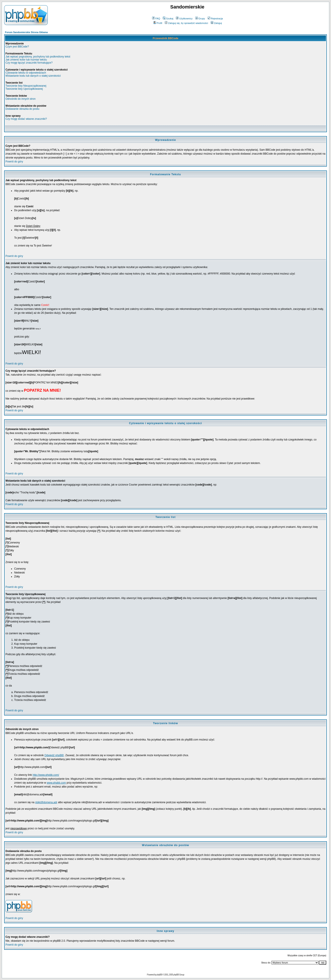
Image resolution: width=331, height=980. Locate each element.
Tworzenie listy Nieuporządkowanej (26, 86)
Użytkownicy (184, 19)
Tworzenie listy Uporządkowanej (24, 89)
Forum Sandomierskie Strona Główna (26, 32)
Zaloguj (216, 23)
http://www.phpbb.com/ (46, 775)
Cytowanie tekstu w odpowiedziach (26, 73)
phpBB (159, 975)
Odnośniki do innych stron (20, 99)
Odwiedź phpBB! (54, 755)
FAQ (156, 19)
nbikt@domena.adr (46, 802)
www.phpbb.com (56, 783)
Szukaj (168, 19)
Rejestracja (215, 19)
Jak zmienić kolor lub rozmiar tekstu (26, 60)
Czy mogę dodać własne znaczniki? (26, 119)
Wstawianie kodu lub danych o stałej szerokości (33, 76)
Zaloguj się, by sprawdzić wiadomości (186, 23)
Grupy (200, 19)
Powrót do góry (14, 162)
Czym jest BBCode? (17, 47)
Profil (158, 23)
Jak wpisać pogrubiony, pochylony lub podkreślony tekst (38, 57)
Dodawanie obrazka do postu (22, 109)
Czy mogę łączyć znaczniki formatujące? (29, 63)
